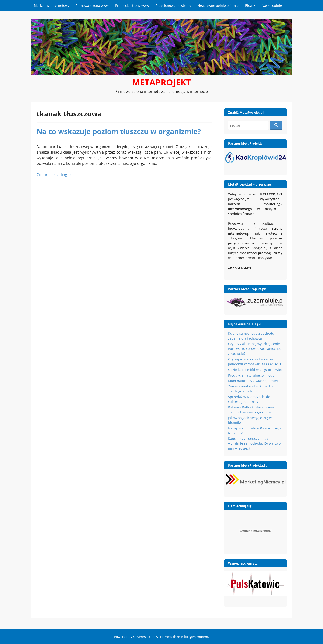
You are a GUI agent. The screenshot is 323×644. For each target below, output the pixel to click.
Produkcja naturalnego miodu (251, 375)
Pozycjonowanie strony (173, 5)
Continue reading (54, 175)
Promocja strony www (132, 5)
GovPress (140, 637)
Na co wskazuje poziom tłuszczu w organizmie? (119, 131)
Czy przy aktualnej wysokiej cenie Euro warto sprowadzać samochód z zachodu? (255, 349)
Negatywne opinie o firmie (218, 5)
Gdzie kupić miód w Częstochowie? (255, 370)
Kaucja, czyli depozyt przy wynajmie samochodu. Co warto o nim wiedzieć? (254, 443)
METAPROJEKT (161, 82)
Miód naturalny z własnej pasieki (254, 381)
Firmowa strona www (92, 5)
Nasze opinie (272, 5)
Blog (248, 5)
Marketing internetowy (52, 5)
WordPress (164, 637)
